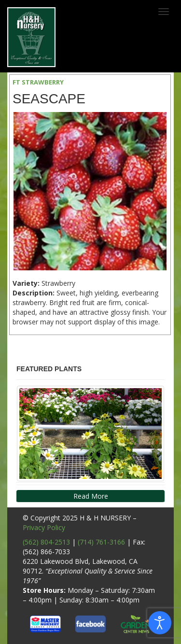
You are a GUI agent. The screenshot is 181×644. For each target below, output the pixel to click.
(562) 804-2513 (46, 542)
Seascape (49, 99)
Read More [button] (91, 496)
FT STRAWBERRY (38, 82)
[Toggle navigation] (164, 12)
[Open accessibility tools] (160, 623)
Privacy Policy (44, 527)
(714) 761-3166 (101, 542)
